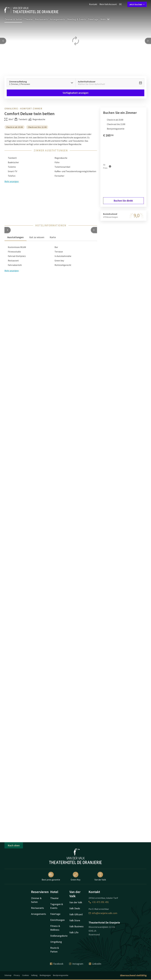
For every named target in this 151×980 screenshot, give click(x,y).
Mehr (105, 19)
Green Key (75, 876)
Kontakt (93, 4)
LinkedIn (95, 964)
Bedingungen (45, 975)
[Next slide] (148, 41)
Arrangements (58, 19)
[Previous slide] (3, 41)
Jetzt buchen (137, 4)
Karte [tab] (53, 237)
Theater (29, 19)
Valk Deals (75, 908)
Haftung (34, 975)
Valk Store (75, 920)
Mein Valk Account (108, 4)
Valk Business (76, 926)
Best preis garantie (51, 876)
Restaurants (41, 19)
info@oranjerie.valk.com (103, 913)
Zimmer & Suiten (13, 19)
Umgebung (56, 942)
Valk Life (74, 932)
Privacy (17, 975)
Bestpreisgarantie (61, 975)
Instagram (76, 964)
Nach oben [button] (14, 845)
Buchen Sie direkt (123, 201)
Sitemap (8, 975)
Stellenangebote (59, 936)
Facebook (57, 964)
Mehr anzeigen (12, 271)
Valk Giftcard (76, 914)
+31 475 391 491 (99, 902)
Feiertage (93, 19)
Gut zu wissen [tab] (37, 237)
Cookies (26, 975)
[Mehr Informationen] (110, 166)
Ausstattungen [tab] (15, 237)
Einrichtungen (57, 920)
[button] (8, 230)
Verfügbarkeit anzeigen (76, 93)
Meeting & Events (77, 19)
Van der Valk (100, 876)
